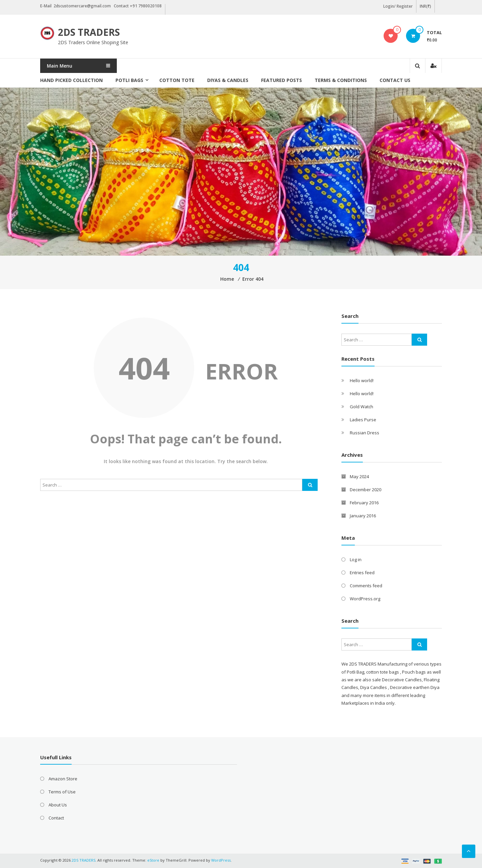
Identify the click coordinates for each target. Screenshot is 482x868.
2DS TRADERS (89, 32)
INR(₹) (425, 6)
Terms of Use (62, 792)
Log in (356, 559)
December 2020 (366, 490)
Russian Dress (365, 433)
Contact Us (395, 80)
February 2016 (364, 503)
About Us (58, 805)
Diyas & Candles (228, 80)
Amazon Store (63, 779)
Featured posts (282, 80)
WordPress (221, 860)
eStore (153, 860)
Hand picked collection (71, 80)
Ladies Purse (363, 420)
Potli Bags (129, 80)
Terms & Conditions (341, 80)
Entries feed (362, 573)
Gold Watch (361, 407)
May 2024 (359, 476)
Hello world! (362, 380)
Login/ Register (398, 6)
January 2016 (363, 516)
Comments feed (366, 586)
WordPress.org (365, 599)
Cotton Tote (177, 80)
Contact (56, 818)
